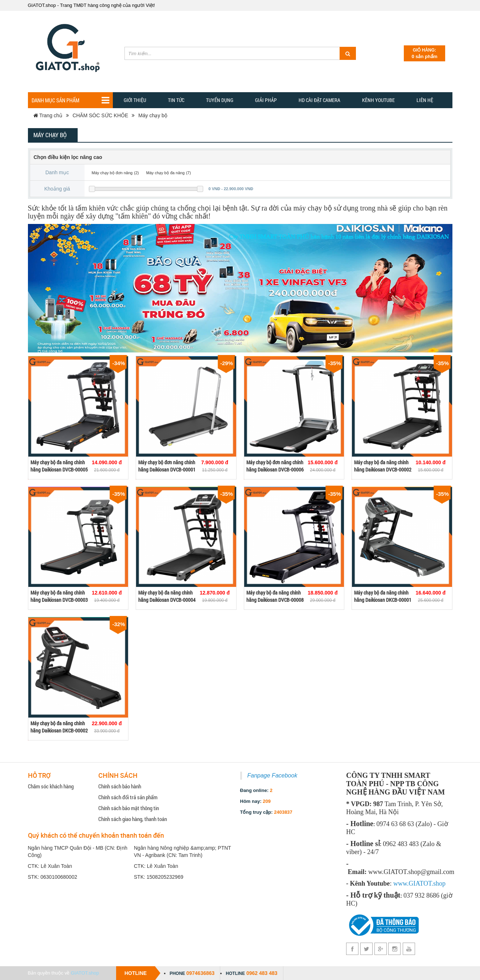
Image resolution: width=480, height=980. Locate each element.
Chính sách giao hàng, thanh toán (133, 819)
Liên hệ (425, 100)
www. (401, 883)
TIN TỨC (176, 100)
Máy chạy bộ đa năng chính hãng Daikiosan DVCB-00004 (167, 596)
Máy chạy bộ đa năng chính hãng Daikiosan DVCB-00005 (59, 466)
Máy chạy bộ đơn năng (112, 173)
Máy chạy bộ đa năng (165, 173)
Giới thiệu (135, 100)
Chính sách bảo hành (120, 786)
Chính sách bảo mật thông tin (129, 808)
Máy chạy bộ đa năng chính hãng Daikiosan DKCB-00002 (59, 727)
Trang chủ (48, 115)
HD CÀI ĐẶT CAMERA (319, 100)
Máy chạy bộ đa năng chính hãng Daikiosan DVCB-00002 (383, 466)
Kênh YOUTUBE (378, 100)
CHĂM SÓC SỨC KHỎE (100, 115)
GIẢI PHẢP (266, 100)
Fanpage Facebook (272, 775)
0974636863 (200, 973)
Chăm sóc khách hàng (51, 786)
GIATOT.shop (85, 973)
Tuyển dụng (220, 100)
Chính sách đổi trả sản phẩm (128, 797)
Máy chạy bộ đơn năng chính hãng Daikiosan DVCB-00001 (167, 466)
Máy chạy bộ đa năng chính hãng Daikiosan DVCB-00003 (59, 596)
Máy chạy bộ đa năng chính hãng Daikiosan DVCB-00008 (275, 596)
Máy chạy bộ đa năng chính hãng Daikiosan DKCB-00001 (383, 596)
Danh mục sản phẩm (70, 100)
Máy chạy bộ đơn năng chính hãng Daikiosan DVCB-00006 (275, 466)
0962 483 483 (262, 973)
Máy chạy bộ (153, 115)
